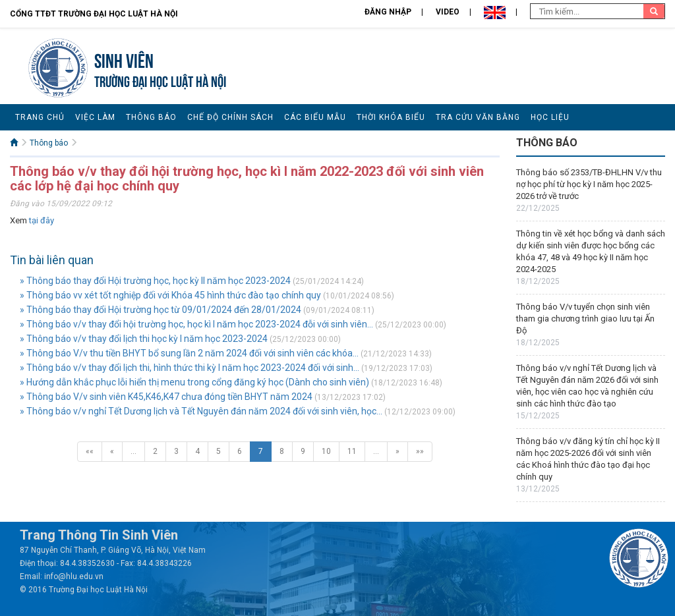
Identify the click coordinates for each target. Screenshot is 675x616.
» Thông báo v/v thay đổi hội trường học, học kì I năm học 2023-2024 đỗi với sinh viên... (196, 324)
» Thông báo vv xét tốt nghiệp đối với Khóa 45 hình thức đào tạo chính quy (170, 295)
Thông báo (151, 117)
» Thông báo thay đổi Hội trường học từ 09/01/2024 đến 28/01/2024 (161, 310)
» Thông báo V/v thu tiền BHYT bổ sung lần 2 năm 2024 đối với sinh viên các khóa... (189, 353)
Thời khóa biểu (391, 117)
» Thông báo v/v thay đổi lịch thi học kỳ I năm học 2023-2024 (144, 339)
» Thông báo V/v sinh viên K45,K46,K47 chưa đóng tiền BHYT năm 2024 (166, 397)
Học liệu (550, 117)
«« (90, 451)
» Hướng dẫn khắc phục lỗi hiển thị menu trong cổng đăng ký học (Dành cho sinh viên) (194, 382)
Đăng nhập (388, 12)
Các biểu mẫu (315, 117)
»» (420, 451)
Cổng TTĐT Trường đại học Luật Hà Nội (94, 14)
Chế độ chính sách (230, 117)
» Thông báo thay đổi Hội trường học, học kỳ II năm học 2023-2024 (155, 281)
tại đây (42, 220)
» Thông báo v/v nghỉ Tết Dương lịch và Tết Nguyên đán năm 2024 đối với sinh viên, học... (201, 411)
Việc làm (95, 117)
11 (352, 451)
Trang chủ (40, 117)
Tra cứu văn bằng (478, 117)
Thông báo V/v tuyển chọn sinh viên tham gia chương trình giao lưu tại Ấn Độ (585, 319)
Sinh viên (124, 59)
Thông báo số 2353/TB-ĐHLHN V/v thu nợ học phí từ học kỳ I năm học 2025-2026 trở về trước (589, 184)
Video (448, 12)
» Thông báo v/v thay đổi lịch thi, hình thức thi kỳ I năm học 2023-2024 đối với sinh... (190, 368)
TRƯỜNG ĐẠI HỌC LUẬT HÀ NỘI (160, 80)
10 (326, 451)
